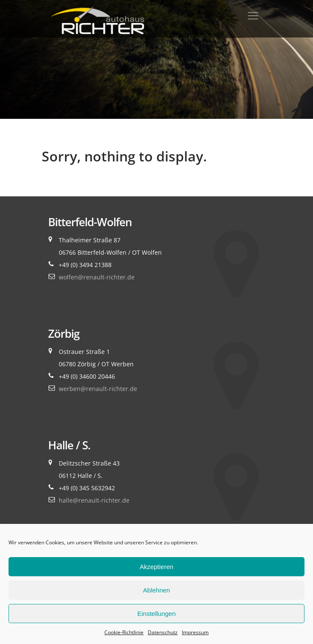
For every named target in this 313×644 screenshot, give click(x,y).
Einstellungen (156, 614)
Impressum (195, 632)
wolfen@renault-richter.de (97, 277)
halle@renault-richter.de (94, 500)
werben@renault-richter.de (98, 389)
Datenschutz (163, 632)
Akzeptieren (156, 567)
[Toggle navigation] (253, 16)
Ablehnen (156, 590)
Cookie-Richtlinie (124, 632)
